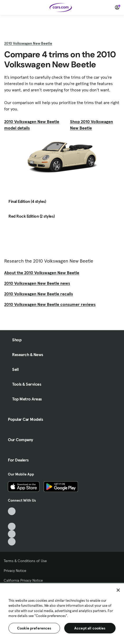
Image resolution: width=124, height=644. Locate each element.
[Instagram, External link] (12, 534)
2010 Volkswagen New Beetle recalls (39, 294)
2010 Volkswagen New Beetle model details (32, 125)
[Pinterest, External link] (12, 542)
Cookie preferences (34, 628)
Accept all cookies (90, 628)
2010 (28, 43)
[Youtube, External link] (12, 527)
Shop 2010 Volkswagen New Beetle (91, 125)
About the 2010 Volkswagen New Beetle (42, 273)
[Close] (118, 590)
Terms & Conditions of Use (25, 561)
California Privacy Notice (23, 580)
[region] (62, 613)
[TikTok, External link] (12, 511)
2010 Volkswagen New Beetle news (37, 283)
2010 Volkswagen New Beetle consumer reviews (50, 304)
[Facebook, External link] (12, 519)
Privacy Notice (15, 571)
